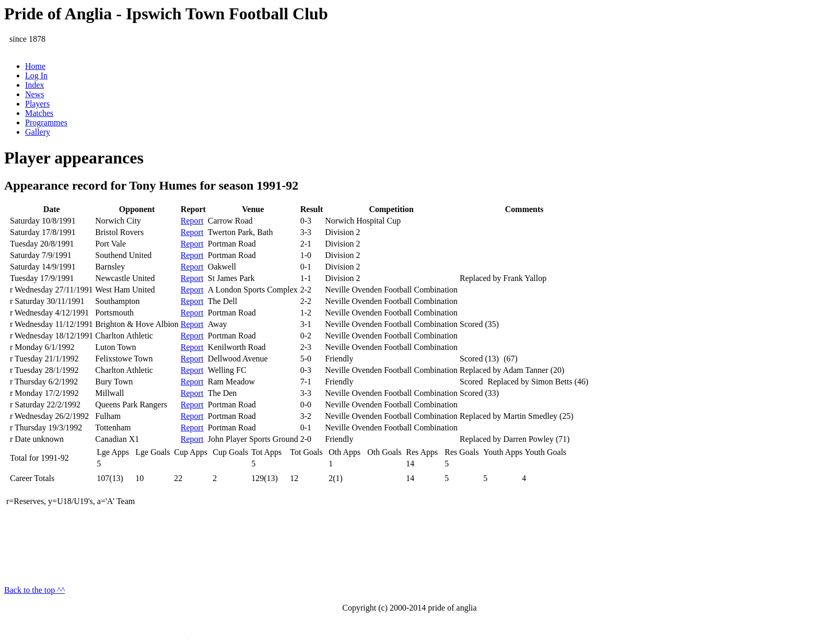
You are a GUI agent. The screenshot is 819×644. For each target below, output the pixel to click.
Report (192, 221)
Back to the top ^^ (34, 590)
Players (37, 104)
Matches (39, 113)
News (34, 94)
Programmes (46, 122)
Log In (36, 75)
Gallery (38, 132)
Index (34, 85)
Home (35, 66)
